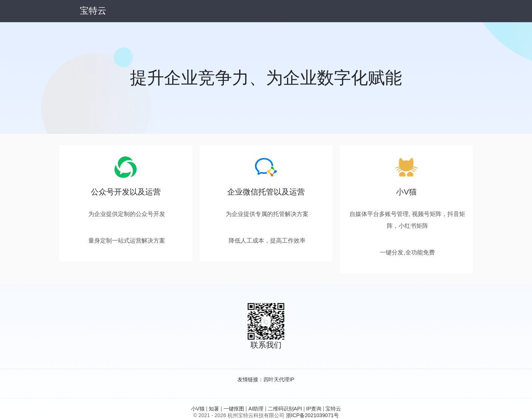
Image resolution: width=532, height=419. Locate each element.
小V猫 (406, 192)
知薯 (214, 409)
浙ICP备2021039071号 (312, 415)
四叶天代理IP (279, 379)
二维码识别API (285, 409)
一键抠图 (234, 409)
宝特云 (333, 409)
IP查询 (314, 409)
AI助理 (256, 409)
